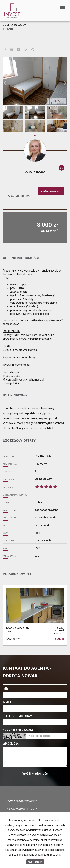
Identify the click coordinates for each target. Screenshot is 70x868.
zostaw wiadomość (51, 191)
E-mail (7, 702)
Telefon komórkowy (17, 716)
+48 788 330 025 (19, 196)
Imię (6, 689)
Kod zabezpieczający (18, 730)
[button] (8, 81)
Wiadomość (11, 744)
